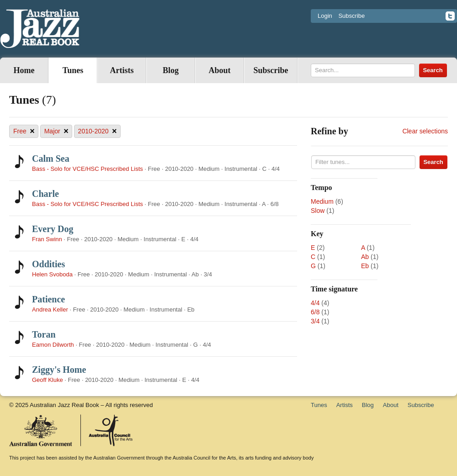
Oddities (48, 264)
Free (24, 131)
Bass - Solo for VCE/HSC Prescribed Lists (88, 169)
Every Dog (53, 229)
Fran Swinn (47, 239)
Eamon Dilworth (53, 345)
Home (24, 70)
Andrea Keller (50, 309)
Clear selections (425, 131)
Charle (45, 194)
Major (56, 131)
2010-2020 (98, 131)
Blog (171, 70)
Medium (322, 201)
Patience (48, 299)
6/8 (315, 312)
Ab (365, 257)
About (219, 70)
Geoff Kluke (48, 380)
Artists (122, 70)
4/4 (315, 303)
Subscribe (351, 16)
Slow (318, 211)
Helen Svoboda (52, 274)
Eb (365, 266)
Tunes (73, 70)
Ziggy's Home (59, 370)
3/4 (315, 321)
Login (325, 16)
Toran (44, 334)
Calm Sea (51, 159)
